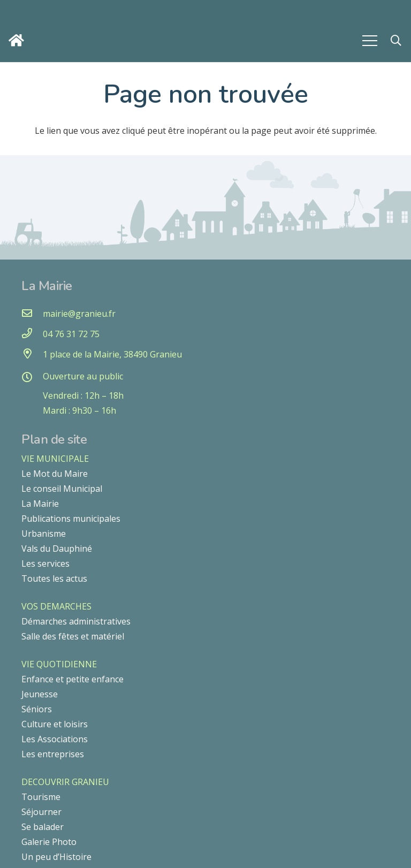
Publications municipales (71, 519)
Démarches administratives (76, 621)
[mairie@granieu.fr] (32, 314)
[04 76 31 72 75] (32, 334)
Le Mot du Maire (55, 474)
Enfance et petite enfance (73, 679)
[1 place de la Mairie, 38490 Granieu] (32, 354)
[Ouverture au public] (32, 378)
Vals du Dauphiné (57, 549)
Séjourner (41, 812)
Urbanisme (44, 534)
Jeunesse (40, 694)
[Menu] (370, 41)
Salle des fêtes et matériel (73, 636)
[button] (396, 41)
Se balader (43, 827)
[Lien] (19, 40)
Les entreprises (53, 754)
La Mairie (40, 504)
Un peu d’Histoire (56, 857)
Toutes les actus (54, 578)
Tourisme (41, 797)
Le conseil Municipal (62, 489)
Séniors (37, 709)
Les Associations (55, 739)
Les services (45, 564)
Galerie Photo (49, 842)
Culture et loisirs (55, 724)
